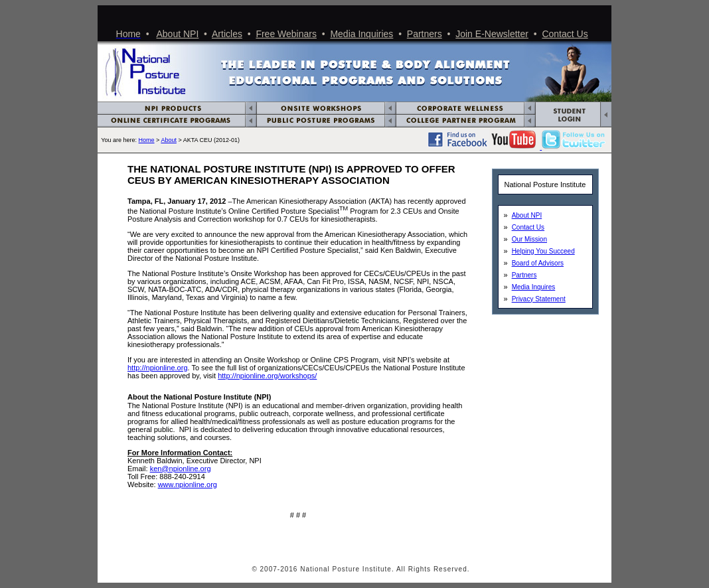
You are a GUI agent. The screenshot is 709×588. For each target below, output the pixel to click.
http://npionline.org (158, 368)
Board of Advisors (538, 263)
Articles (227, 34)
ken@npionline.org (181, 469)
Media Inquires (534, 287)
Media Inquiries (361, 34)
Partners (425, 34)
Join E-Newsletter (492, 34)
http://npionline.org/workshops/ (267, 376)
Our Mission (529, 239)
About (169, 140)
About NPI (178, 34)
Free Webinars (286, 34)
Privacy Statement (539, 299)
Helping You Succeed (543, 251)
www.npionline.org (188, 484)
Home (147, 140)
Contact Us (565, 34)
